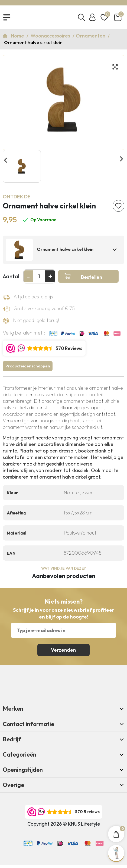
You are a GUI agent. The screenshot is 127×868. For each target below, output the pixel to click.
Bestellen (92, 279)
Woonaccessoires (51, 37)
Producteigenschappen (29, 369)
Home (18, 37)
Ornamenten (91, 37)
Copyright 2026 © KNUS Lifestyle (64, 827)
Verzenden (63, 653)
